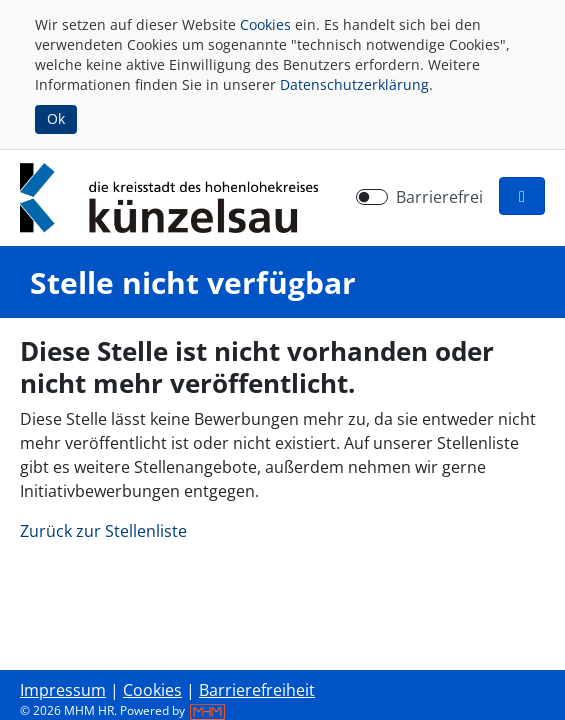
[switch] (372, 197)
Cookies (265, 24)
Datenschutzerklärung (354, 84)
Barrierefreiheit (257, 690)
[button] (522, 196)
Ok (56, 118)
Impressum (63, 690)
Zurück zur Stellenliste (103, 531)
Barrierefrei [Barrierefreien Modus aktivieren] (439, 197)
